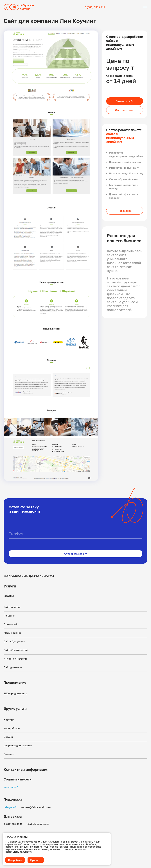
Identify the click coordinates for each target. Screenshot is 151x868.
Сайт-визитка (12, 607)
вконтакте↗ (11, 787)
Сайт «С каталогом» (16, 650)
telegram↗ (10, 807)
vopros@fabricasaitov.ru (36, 807)
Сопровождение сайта (18, 745)
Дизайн (8, 737)
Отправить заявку (75, 554)
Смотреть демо (125, 110)
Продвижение (15, 682)
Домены (9, 754)
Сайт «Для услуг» (14, 641)
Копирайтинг (12, 728)
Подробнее (125, 211)
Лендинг (9, 616)
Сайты (9, 596)
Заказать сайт (125, 101)
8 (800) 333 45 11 (95, 7)
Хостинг (9, 720)
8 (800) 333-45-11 (13, 824)
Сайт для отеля (13, 667)
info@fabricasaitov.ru (38, 824)
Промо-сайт (11, 624)
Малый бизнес (13, 633)
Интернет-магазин (15, 659)
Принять (36, 860)
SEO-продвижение (15, 693)
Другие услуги (15, 709)
